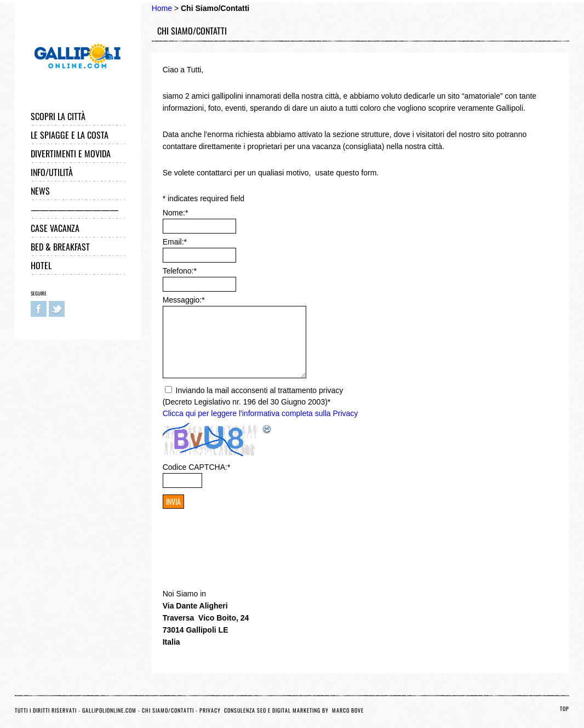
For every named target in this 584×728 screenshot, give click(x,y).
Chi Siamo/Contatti (168, 710)
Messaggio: (184, 300)
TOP (565, 709)
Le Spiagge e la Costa (70, 135)
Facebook (39, 309)
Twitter (57, 309)
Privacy (211, 710)
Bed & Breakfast (60, 247)
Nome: (176, 213)
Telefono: (180, 271)
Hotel (41, 265)
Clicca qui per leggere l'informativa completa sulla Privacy (260, 413)
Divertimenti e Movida (71, 153)
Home (162, 8)
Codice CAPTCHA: (197, 467)
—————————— (75, 209)
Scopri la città (58, 116)
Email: (175, 242)
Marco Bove (348, 710)
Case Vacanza (55, 228)
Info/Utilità (52, 172)
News (40, 191)
